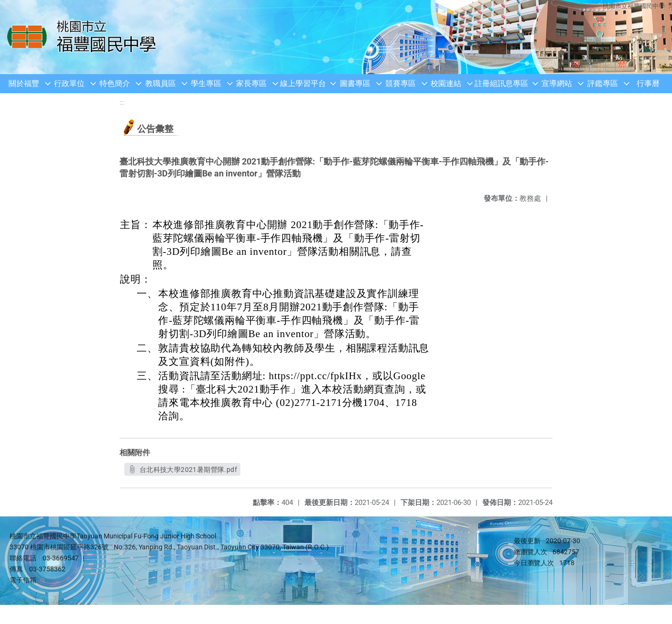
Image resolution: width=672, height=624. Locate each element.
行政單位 (69, 83)
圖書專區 (355, 83)
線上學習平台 (303, 83)
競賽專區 (401, 83)
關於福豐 (24, 83)
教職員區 (161, 83)
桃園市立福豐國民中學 (634, 6)
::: (122, 103)
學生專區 (206, 83)
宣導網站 (557, 83)
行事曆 (648, 83)
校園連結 (446, 83)
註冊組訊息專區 (501, 83)
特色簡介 (115, 83)
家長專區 (251, 83)
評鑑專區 (603, 83)
